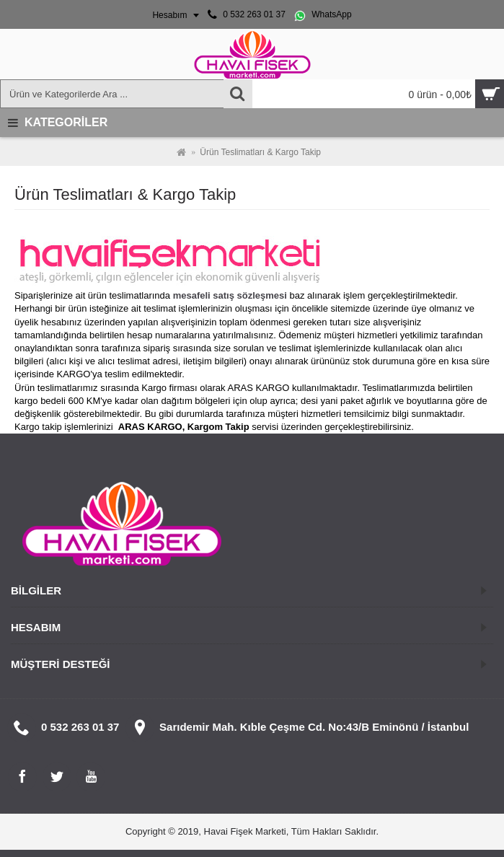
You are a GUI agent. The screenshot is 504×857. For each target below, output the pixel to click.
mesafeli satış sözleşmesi (230, 295)
